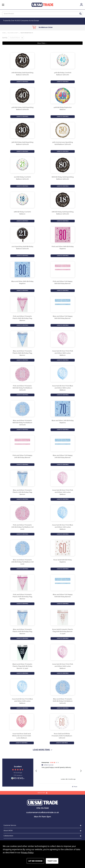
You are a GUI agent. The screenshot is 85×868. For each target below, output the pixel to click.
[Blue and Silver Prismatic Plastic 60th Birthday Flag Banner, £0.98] (22, 617)
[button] (42, 43)
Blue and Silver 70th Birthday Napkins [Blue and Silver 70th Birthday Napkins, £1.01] (63, 422)
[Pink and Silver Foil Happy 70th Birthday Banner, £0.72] (22, 444)
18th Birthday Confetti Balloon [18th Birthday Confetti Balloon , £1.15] (22, 213)
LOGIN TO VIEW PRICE (22, 82)
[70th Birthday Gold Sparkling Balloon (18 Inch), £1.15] (22, 61)
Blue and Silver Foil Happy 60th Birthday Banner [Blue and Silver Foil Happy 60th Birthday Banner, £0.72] (63, 596)
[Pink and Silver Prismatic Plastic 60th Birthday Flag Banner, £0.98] (22, 583)
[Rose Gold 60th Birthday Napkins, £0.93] (63, 548)
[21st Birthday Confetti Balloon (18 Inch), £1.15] (22, 165)
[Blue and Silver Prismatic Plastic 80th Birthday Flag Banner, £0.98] (22, 339)
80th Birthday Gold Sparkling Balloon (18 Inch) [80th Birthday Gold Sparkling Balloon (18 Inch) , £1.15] (63, 178)
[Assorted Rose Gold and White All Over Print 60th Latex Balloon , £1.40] (22, 722)
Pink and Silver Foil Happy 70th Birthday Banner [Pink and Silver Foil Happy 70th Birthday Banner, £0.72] (22, 456)
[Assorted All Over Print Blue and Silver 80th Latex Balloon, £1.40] (63, 374)
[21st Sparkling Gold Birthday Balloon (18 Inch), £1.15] (22, 235)
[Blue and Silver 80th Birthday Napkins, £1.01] (22, 270)
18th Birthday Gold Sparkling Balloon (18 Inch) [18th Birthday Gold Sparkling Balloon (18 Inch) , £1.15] (63, 213)
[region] (59, 771)
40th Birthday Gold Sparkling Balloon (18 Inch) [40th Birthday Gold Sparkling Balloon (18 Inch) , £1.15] (22, 108)
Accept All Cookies (52, 861)
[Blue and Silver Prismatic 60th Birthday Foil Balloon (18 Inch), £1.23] (63, 687)
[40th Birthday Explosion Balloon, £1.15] (63, 96)
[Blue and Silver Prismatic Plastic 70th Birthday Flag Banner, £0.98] (22, 478)
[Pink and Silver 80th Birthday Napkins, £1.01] (63, 235)
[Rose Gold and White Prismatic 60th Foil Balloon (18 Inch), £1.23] (62, 722)
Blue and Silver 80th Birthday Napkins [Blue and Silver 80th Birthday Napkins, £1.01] (22, 282)
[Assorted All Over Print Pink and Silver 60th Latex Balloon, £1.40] (63, 652)
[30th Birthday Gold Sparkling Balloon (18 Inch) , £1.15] (22, 130)
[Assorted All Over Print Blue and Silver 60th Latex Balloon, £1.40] (22, 687)
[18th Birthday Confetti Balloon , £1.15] (22, 200)
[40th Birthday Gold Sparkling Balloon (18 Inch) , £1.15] (22, 96)
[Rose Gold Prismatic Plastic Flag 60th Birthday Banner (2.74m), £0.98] (63, 617)
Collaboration (8, 836)
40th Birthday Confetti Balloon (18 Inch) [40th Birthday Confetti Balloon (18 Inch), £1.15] (63, 74)
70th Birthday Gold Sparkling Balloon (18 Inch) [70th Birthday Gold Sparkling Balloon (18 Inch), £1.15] (22, 74)
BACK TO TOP (43, 793)
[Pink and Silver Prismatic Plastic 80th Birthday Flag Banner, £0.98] (22, 304)
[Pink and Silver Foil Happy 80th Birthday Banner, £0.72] (63, 270)
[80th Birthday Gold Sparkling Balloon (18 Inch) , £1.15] (63, 165)
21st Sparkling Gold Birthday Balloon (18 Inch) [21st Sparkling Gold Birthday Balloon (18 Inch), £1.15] (22, 248)
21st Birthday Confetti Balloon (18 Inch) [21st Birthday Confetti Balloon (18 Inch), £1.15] (22, 178)
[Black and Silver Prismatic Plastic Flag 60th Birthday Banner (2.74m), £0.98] (22, 652)
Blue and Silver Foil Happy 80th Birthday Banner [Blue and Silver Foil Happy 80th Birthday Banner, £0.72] (63, 317)
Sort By (5, 38)
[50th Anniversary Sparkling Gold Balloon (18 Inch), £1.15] (63, 130)
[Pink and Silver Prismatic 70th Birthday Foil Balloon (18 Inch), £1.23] (22, 513)
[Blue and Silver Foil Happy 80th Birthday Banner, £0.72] (63, 304)
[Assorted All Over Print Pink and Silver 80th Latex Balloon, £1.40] (63, 339)
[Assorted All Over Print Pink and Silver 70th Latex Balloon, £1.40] (63, 478)
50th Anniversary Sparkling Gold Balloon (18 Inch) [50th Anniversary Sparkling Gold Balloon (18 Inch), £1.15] (63, 143)
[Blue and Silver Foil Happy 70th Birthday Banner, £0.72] (63, 444)
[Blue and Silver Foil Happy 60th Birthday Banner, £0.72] (63, 583)
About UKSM (8, 831)
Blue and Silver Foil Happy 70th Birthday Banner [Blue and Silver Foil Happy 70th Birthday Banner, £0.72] (63, 456)
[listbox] (16, 38)
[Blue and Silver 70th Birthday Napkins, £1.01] (63, 409)
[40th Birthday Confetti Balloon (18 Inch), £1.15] (63, 61)
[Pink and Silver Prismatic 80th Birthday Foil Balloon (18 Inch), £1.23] (22, 374)
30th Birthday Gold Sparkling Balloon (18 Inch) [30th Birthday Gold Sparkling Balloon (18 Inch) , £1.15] (22, 143)
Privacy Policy (27, 852)
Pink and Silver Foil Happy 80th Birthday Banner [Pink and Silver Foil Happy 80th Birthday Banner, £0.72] (63, 282)
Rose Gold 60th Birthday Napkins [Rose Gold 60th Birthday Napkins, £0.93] (63, 561)
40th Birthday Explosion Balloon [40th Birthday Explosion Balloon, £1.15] (63, 108)
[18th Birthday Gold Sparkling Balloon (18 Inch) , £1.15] (63, 200)
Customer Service (10, 825)
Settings (35, 861)
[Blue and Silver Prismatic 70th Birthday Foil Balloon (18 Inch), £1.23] (22, 548)
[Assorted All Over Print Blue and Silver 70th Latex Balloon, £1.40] (63, 513)
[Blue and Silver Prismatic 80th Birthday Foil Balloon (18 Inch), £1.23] (22, 409)
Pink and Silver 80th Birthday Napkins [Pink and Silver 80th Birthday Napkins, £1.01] (63, 248)
